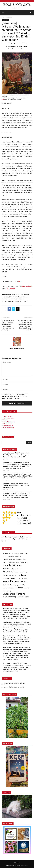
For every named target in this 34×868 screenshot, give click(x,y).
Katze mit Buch (7, 424)
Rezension (20, 299)
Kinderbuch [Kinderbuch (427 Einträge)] (9, 572)
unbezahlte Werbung (8, 301)
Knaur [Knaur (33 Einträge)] (17, 572)
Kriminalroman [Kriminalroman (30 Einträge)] (13, 575)
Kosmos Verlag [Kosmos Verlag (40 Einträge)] (23, 572)
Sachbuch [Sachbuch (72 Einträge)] (6, 585)
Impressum (17, 863)
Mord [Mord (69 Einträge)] (19, 578)
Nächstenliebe (12, 299)
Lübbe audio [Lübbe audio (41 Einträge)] (6, 578)
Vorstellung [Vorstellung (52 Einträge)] (20, 597)
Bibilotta (5, 420)
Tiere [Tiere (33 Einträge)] (25, 588)
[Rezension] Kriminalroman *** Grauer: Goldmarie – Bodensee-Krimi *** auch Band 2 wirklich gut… (17, 642)
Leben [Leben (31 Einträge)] (19, 575)
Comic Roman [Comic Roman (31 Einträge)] (19, 556)
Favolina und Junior (8, 418)
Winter (25, 301)
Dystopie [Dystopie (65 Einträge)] (19, 559)
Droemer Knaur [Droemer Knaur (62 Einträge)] (8, 559)
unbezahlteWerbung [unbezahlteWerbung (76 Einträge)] (9, 597)
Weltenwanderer (8, 416)
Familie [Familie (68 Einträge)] (5, 562)
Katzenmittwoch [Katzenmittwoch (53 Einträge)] (17, 569)
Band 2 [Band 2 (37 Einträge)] (5, 556)
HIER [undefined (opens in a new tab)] (3, 100)
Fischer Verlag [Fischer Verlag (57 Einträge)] (24, 562)
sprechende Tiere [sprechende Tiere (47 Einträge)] (22, 585)
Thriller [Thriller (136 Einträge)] (20, 588)
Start (3, 17)
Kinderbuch (25, 297)
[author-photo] (17, 346)
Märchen (5, 299)
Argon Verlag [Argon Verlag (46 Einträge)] (15, 554)
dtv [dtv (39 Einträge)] (14, 559)
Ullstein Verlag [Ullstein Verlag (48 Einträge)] (7, 591)
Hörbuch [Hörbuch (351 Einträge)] (7, 568)
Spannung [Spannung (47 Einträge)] (13, 585)
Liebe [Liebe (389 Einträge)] (24, 575)
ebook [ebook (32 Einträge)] (24, 559)
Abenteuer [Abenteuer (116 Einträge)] (7, 553)
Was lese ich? (11, 289)
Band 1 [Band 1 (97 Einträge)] (27, 553)
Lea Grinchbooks (8, 426)
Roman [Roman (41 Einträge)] (26, 582)
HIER (20, 281)
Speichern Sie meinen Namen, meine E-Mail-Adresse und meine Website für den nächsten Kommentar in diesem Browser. (15, 396)
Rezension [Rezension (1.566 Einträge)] (17, 581)
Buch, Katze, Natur (8, 428)
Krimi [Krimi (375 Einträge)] (5, 575)
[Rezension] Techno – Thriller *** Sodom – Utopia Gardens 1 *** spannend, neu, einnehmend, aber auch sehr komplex (9, 325)
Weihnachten (18, 301)
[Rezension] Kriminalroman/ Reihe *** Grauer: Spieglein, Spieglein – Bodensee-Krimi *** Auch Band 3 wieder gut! (16, 486)
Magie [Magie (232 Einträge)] (13, 578)
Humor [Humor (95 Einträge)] (19, 566)
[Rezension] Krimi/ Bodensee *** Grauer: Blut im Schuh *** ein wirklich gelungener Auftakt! (17, 669)
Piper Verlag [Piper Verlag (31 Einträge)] (24, 578)
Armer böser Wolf (7, 297)
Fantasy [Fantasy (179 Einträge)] (12, 562)
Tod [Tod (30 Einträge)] (28, 588)
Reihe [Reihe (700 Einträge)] (6, 581)
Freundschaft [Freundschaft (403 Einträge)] (9, 565)
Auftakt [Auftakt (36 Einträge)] (22, 554)
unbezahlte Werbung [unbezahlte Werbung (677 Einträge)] (14, 594)
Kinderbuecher (10, 17)
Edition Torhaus (17, 297)
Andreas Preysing (25, 294)
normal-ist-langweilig (9, 43)
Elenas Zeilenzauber (9, 422)
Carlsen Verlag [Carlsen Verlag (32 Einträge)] (11, 556)
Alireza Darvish (16, 294)
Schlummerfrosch (27, 286)
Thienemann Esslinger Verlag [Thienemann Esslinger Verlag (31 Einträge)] (10, 588)
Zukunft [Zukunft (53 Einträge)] (27, 597)
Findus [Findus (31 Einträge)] (17, 562)
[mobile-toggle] (3, 13)
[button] (31, 13)
